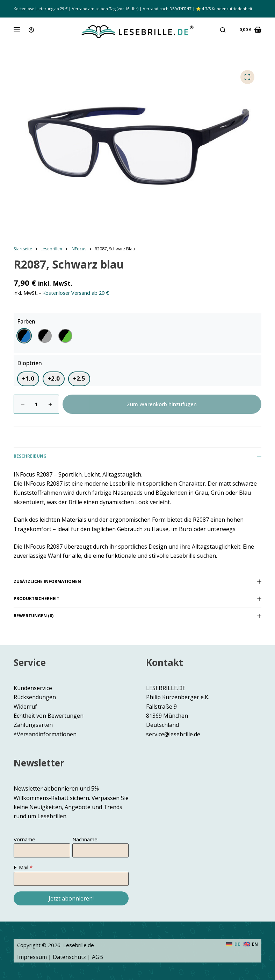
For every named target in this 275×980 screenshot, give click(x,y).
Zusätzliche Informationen (137, 581)
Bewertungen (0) (137, 616)
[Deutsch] (233, 944)
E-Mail (21, 867)
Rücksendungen (35, 697)
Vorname (24, 839)
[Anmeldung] (31, 30)
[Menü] (17, 30)
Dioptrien (30, 363)
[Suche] (223, 30)
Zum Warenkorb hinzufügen (162, 404)
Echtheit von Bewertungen (49, 716)
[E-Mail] (71, 879)
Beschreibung (137, 456)
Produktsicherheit (137, 599)
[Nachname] (100, 850)
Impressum (32, 957)
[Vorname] (42, 850)
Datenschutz (69, 957)
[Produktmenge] (36, 404)
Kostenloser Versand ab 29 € (76, 293)
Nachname (85, 839)
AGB (97, 957)
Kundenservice (33, 688)
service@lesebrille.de (173, 734)
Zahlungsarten (33, 725)
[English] (251, 944)
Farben (26, 321)
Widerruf (25, 707)
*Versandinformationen (45, 734)
